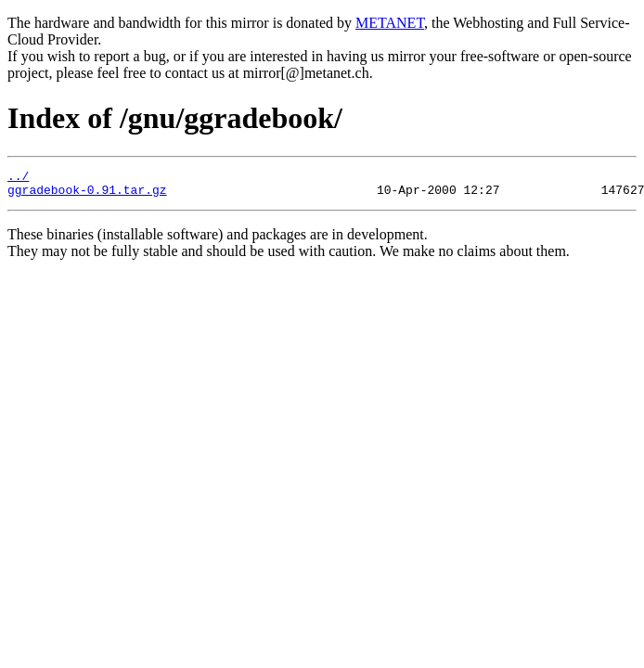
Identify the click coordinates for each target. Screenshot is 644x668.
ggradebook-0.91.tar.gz (87, 195)
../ (18, 178)
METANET (390, 23)
